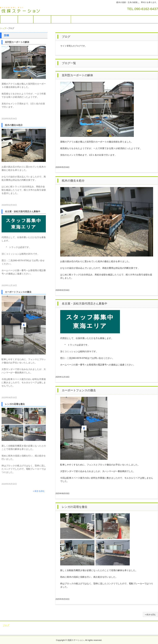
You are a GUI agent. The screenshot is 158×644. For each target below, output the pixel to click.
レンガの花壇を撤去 (75, 507)
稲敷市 (99, 625)
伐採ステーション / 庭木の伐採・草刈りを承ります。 (22, 10)
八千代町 (45, 631)
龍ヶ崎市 (133, 625)
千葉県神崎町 (103, 631)
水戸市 (58, 628)
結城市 (112, 628)
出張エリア (42, 19)
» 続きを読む (150, 615)
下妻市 (102, 628)
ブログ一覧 (69, 63)
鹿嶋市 (39, 628)
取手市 (62, 625)
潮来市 (30, 628)
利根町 (130, 628)
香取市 (116, 631)
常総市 (53, 625)
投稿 (6, 35)
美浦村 (91, 631)
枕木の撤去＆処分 (73, 181)
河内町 (140, 628)
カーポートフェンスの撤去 (79, 390)
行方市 (11, 628)
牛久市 (43, 625)
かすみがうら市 (148, 625)
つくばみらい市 (76, 625)
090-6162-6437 (146, 9)
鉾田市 (21, 628)
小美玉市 (109, 625)
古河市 (121, 628)
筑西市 (67, 628)
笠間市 (93, 628)
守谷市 (25, 625)
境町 (55, 631)
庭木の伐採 (9, 19)
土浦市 (15, 625)
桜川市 (49, 628)
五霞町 (149, 628)
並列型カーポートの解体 (77, 75)
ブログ (6, 625)
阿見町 (81, 631)
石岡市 (90, 625)
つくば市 (121, 625)
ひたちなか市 (80, 628)
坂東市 (34, 625)
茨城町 (72, 631)
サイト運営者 (61, 19)
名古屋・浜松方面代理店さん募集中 (85, 304)
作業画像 (26, 19)
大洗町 (63, 631)
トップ (3, 28)
